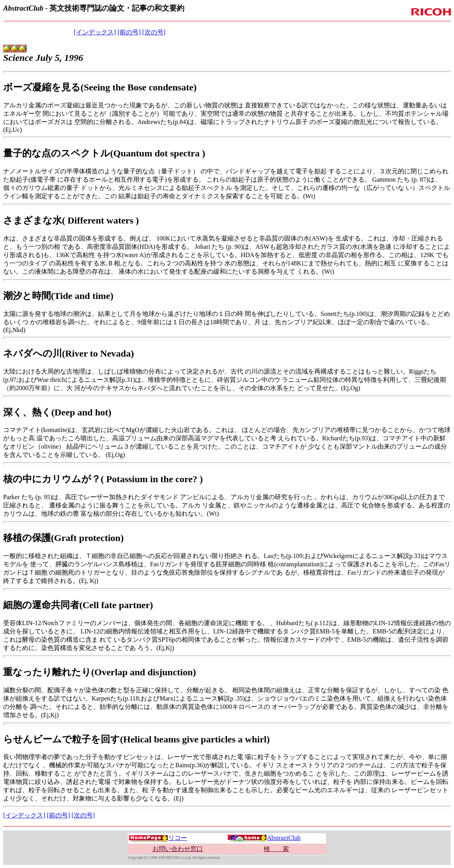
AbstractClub (264, 838)
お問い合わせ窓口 (178, 849)
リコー (158, 838)
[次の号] (154, 32)
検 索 (276, 849)
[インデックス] (95, 32)
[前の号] (129, 32)
